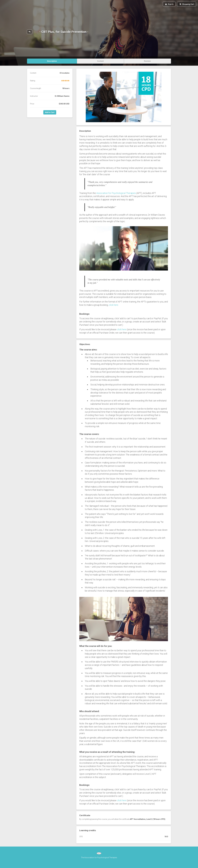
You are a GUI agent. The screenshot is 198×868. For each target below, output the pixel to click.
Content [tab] (100, 61)
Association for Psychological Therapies (116, 193)
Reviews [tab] (147, 61)
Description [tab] (52, 61)
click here (113, 305)
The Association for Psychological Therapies (99, 858)
